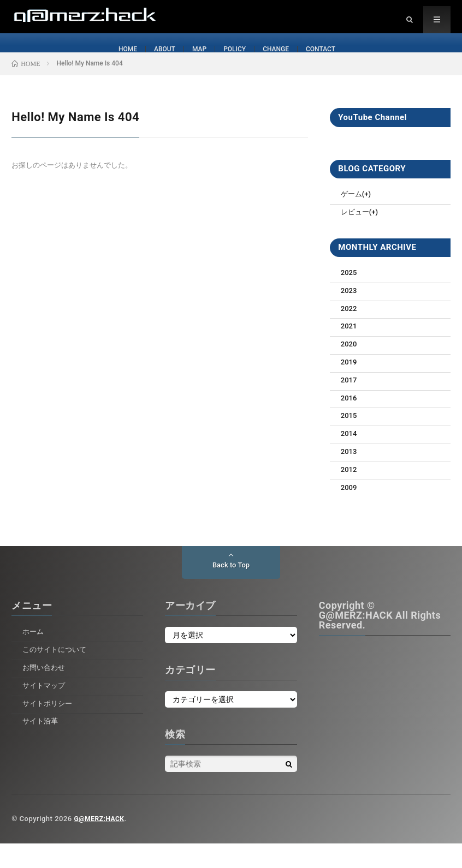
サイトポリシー (49, 728)
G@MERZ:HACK (101, 843)
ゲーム (352, 218)
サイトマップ (45, 710)
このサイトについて (57, 674)
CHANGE (280, 61)
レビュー (356, 236)
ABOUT (158, 61)
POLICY (235, 61)
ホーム (34, 656)
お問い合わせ (45, 692)
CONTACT (329, 61)
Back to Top (231, 590)
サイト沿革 (42, 745)
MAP (196, 61)
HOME (119, 61)
